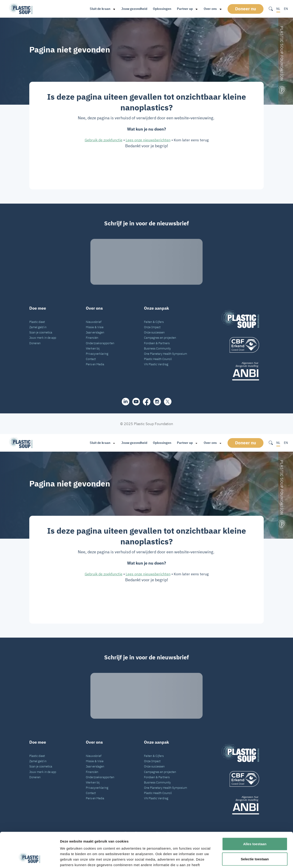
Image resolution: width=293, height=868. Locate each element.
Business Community (157, 348)
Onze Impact (152, 327)
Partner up (185, 9)
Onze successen (154, 332)
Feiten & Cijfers (154, 322)
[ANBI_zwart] (240, 371)
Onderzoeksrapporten (100, 343)
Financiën (92, 338)
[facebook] (147, 402)
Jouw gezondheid (134, 9)
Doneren (35, 343)
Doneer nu (246, 9)
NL (278, 9)
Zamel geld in (38, 327)
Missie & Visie (95, 327)
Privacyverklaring (97, 354)
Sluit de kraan (100, 9)
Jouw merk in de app (43, 338)
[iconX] (168, 402)
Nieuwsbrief (94, 322)
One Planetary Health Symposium (165, 354)
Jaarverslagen (95, 332)
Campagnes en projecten (160, 338)
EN (286, 9)
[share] (126, 402)
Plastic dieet (37, 322)
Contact (91, 359)
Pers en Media (95, 364)
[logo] (240, 345)
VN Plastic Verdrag (156, 364)
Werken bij (93, 348)
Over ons (210, 9)
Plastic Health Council (158, 359)
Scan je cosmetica (41, 332)
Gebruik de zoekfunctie (104, 140)
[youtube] (136, 402)
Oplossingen (162, 9)
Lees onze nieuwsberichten (148, 140)
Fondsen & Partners (157, 343)
